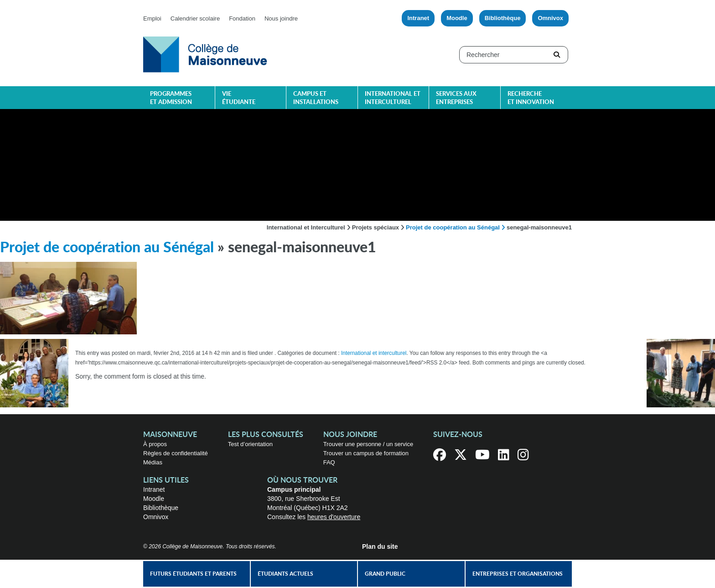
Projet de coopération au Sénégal (453, 227)
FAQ (329, 462)
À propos (155, 444)
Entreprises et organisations (518, 574)
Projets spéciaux (376, 227)
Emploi (152, 18)
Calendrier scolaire (195, 18)
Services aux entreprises (456, 98)
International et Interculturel (306, 227)
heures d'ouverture (334, 517)
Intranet (418, 18)
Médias (153, 462)
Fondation (242, 18)
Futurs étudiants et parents (193, 574)
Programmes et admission (171, 98)
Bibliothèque (503, 18)
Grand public (385, 574)
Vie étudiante (239, 98)
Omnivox (550, 18)
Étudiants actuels (285, 574)
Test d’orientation (250, 444)
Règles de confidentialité (176, 453)
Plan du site (380, 546)
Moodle (457, 18)
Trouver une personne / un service (368, 444)
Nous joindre (281, 18)
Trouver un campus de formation (366, 453)
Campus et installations (316, 98)
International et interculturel (393, 98)
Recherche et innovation (531, 98)
